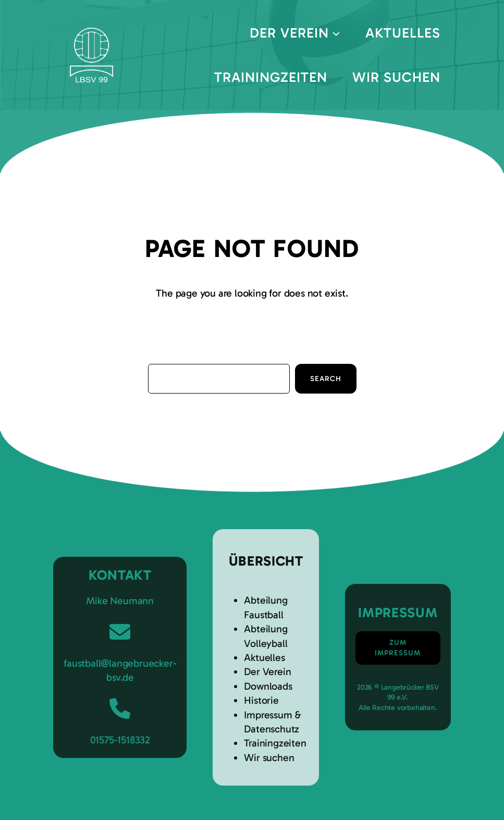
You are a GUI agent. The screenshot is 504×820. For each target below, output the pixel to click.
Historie (261, 700)
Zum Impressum (398, 648)
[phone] (120, 708)
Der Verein (267, 672)
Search (326, 379)
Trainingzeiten (275, 743)
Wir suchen (269, 758)
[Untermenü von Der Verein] (336, 33)
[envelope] (120, 632)
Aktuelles (264, 658)
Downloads (268, 686)
